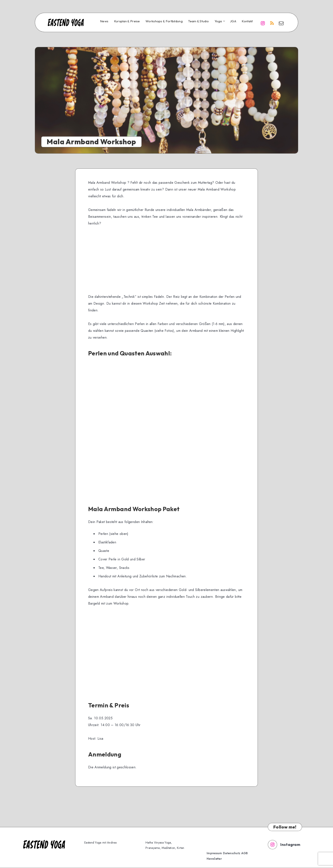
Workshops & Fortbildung (164, 21)
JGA (233, 21)
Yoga (218, 21)
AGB (245, 853)
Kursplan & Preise (127, 21)
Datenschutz (232, 853)
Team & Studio (198, 21)
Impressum (214, 853)
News (104, 21)
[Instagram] (263, 23)
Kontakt (247, 21)
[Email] (281, 23)
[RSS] (272, 23)
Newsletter (214, 859)
